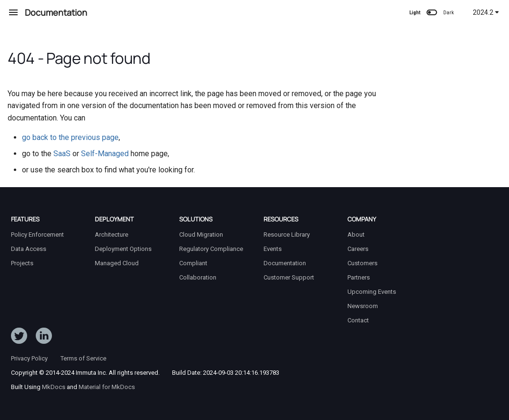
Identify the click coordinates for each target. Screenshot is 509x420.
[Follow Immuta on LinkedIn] (44, 338)
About (356, 235)
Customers (362, 263)
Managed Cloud (117, 263)
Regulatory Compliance (211, 249)
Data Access (29, 249)
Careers (358, 249)
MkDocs (54, 387)
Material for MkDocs (107, 387)
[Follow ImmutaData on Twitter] (19, 338)
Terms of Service (83, 358)
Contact (358, 320)
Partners (359, 277)
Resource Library (287, 235)
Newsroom (363, 306)
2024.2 (486, 12)
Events (273, 249)
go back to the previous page (70, 137)
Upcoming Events (372, 292)
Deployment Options (123, 249)
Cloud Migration (201, 235)
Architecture (112, 235)
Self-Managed (105, 154)
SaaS (62, 154)
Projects (22, 263)
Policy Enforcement (37, 235)
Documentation (285, 263)
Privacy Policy (29, 358)
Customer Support (289, 277)
